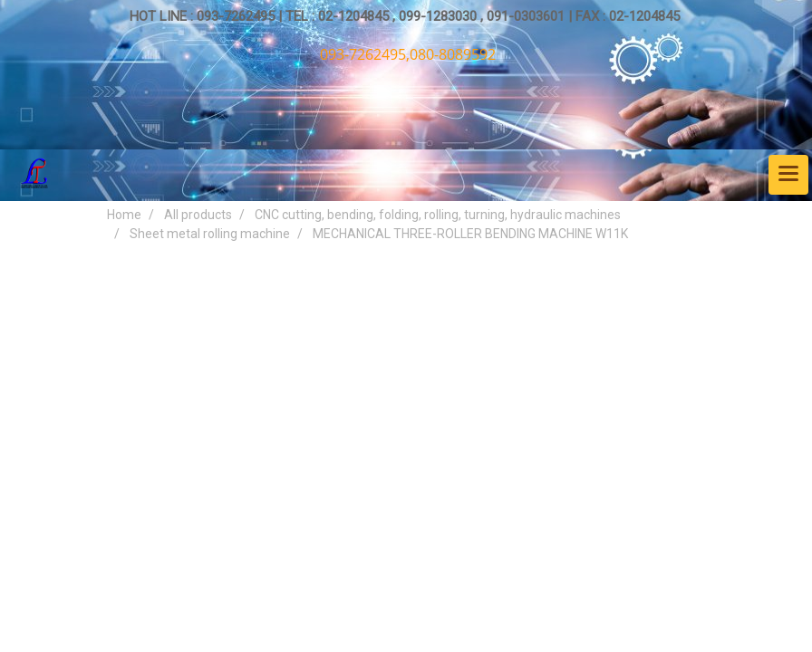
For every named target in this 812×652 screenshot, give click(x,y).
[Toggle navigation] (788, 175)
